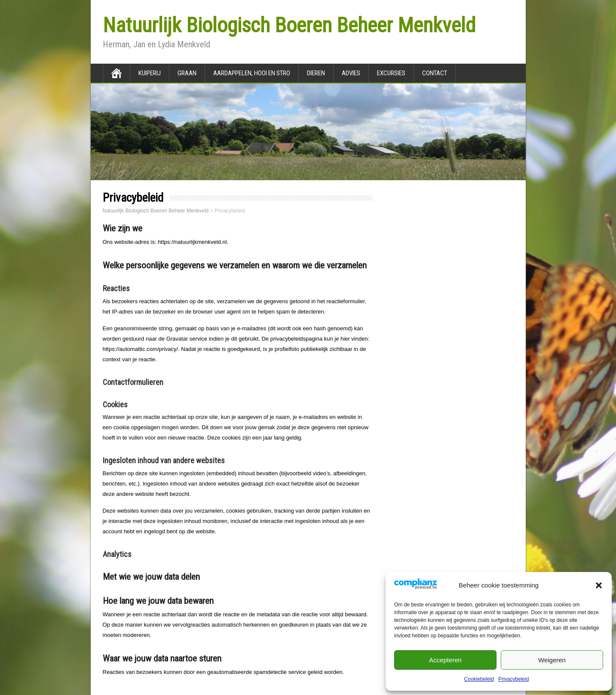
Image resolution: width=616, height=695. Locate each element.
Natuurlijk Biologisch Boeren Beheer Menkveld (289, 25)
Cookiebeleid (479, 679)
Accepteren (445, 660)
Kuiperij (150, 73)
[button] (599, 585)
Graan (187, 73)
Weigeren (552, 660)
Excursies (391, 73)
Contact (435, 73)
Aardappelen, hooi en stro (252, 73)
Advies (351, 73)
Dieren (316, 73)
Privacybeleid (513, 679)
